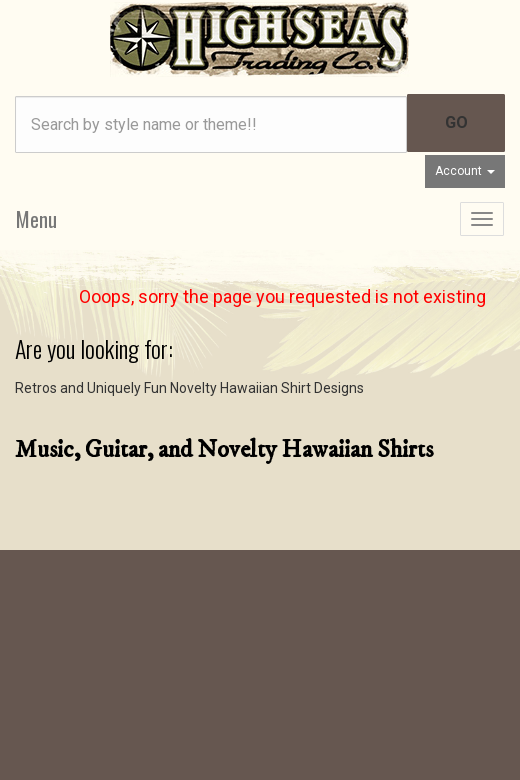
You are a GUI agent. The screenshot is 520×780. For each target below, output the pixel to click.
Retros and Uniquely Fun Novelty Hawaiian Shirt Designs (189, 388)
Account (465, 171)
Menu (36, 219)
